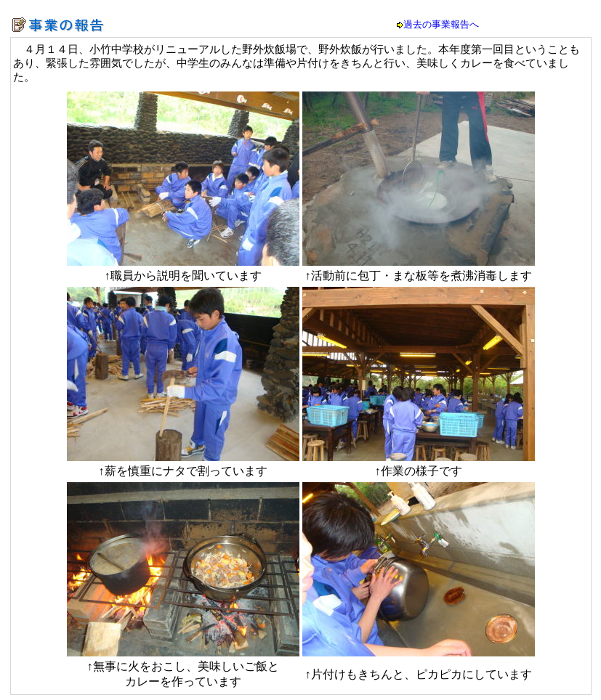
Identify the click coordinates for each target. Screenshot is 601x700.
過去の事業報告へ (441, 24)
